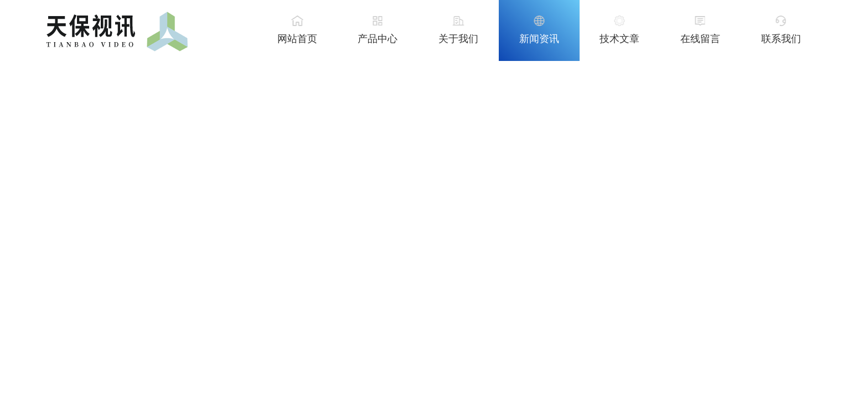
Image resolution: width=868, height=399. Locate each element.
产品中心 (378, 39)
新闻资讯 (539, 39)
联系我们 (781, 39)
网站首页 (297, 39)
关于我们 (458, 39)
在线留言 (700, 39)
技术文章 (619, 39)
